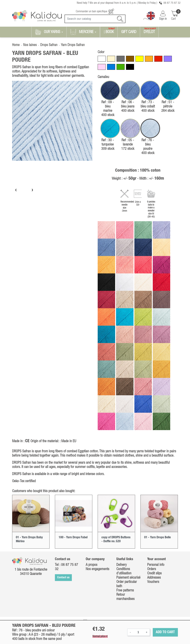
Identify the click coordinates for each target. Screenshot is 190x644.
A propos (92, 565)
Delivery (121, 565)
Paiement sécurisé (128, 578)
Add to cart (165, 632)
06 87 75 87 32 (172, 3)
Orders (152, 569)
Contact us (63, 578)
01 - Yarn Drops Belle (157, 537)
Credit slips (154, 573)
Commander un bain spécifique (95, 12)
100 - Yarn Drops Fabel (73, 537)
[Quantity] (138, 632)
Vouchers (153, 582)
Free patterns (125, 591)
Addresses (154, 578)
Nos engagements (97, 569)
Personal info (156, 565)
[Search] (95, 19)
